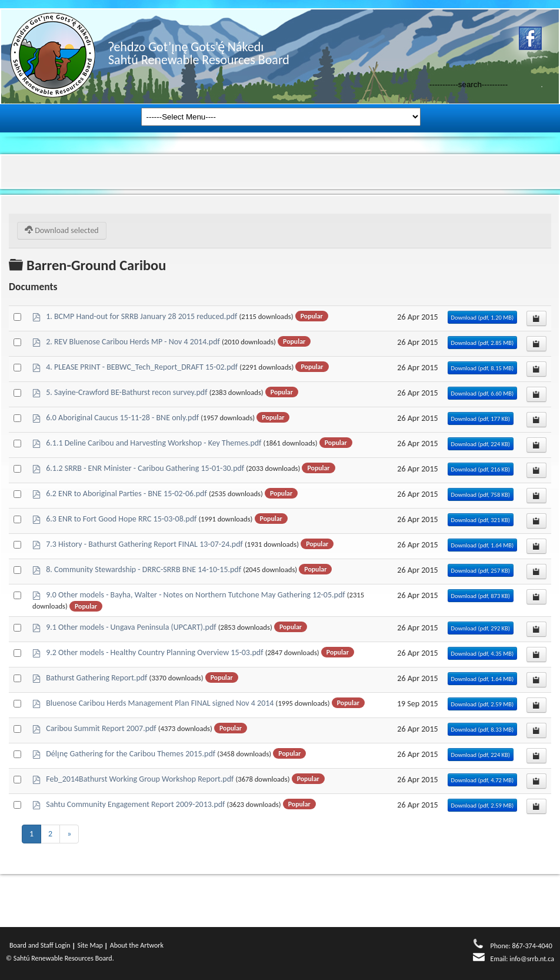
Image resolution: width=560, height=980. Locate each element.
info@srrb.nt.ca (532, 959)
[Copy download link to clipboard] (536, 318)
